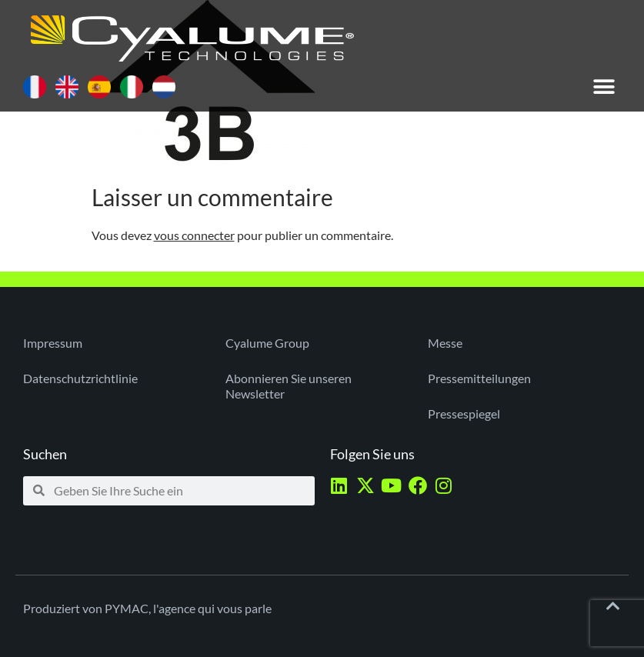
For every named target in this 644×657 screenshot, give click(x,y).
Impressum (53, 343)
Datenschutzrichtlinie (80, 378)
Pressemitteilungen (479, 378)
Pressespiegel (464, 414)
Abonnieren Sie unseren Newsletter (289, 386)
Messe (445, 343)
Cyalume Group (267, 343)
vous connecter (194, 235)
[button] (604, 87)
